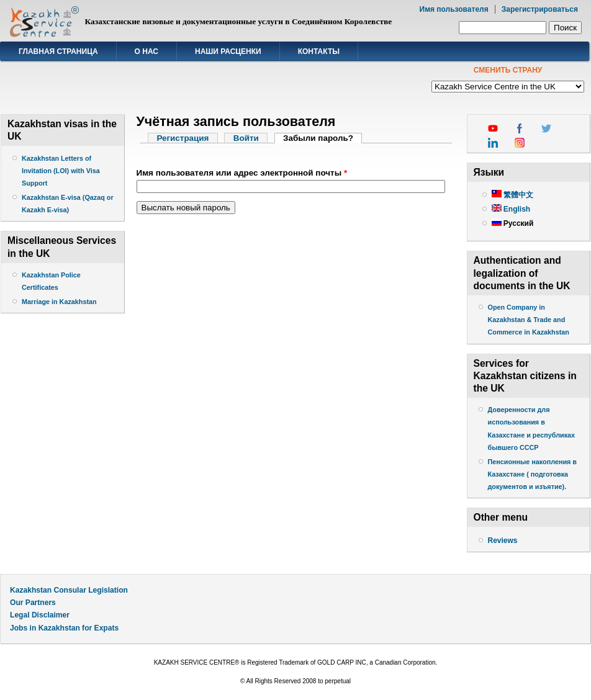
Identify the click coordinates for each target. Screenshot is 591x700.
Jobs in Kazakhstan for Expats (64, 628)
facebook (520, 128)
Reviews (503, 541)
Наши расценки (228, 52)
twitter (546, 128)
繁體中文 (512, 195)
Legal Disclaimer (40, 615)
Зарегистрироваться (540, 9)
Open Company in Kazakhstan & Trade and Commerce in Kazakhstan (529, 320)
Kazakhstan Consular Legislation (69, 590)
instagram (520, 143)
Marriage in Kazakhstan (59, 302)
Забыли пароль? (323, 138)
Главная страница (58, 52)
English (511, 209)
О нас (147, 52)
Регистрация (183, 138)
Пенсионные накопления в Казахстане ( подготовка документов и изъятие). (533, 474)
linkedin (493, 143)
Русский (513, 223)
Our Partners (33, 603)
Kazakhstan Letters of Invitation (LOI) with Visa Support (61, 171)
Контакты (319, 52)
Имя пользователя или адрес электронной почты (242, 173)
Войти (246, 138)
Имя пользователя (454, 9)
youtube (493, 128)
